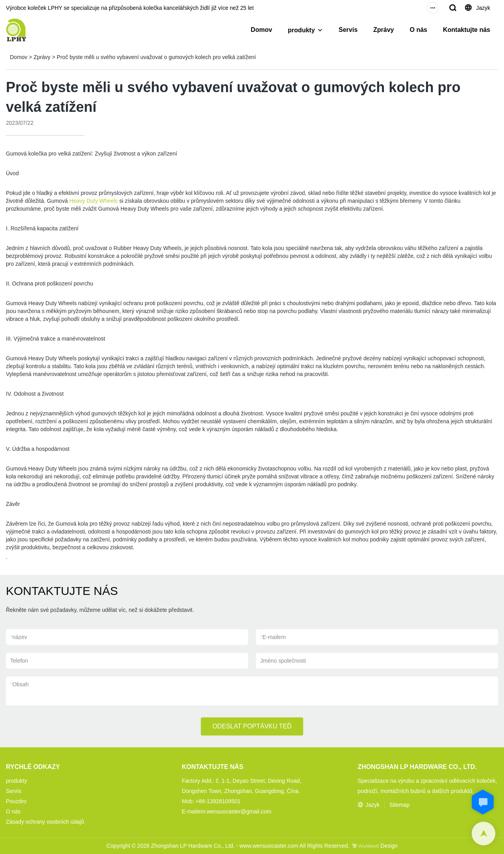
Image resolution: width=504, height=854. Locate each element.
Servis (348, 30)
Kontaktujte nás (467, 30)
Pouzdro (16, 801)
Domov (261, 30)
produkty (301, 30)
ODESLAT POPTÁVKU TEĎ (252, 726)
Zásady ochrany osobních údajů (45, 822)
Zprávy (384, 30)
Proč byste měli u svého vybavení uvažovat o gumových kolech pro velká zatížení (156, 57)
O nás (419, 30)
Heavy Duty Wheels (94, 201)
